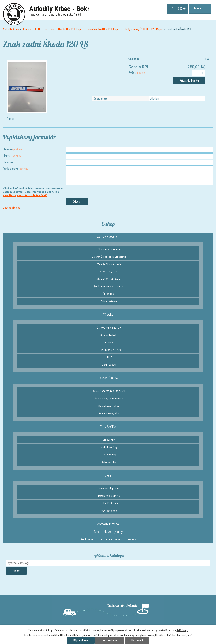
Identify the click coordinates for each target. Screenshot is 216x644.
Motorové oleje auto (109, 488)
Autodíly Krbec (11, 29)
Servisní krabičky (109, 335)
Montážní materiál (108, 524)
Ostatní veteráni (109, 301)
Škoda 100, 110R (109, 272)
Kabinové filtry (109, 462)
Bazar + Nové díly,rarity (108, 532)
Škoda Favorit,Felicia (109, 406)
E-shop (27, 29)
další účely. (182, 630)
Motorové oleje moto (109, 496)
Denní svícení (109, 365)
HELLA (109, 357)
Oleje (108, 475)
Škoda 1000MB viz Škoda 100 (109, 286)
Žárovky (108, 315)
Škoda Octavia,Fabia (109, 413)
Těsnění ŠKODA (108, 378)
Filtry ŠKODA (108, 427)
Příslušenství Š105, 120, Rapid (103, 29)
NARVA (109, 342)
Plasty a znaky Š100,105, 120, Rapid (143, 29)
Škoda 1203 (109, 294)
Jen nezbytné (110, 640)
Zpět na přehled (11, 208)
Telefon (8, 162)
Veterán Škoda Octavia (109, 264)
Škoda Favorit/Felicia (109, 249)
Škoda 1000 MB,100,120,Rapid (109, 391)
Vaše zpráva (16, 169)
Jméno (13, 149)
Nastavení (137, 640)
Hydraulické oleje (109, 503)
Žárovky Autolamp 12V (109, 328)
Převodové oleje (109, 511)
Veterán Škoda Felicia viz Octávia (109, 257)
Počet (137, 73)
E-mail (12, 156)
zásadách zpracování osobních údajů (25, 195)
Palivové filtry (109, 455)
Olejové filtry (109, 440)
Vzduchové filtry (109, 447)
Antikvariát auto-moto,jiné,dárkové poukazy (108, 539)
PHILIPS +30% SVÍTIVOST (109, 350)
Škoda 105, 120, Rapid (70, 29)
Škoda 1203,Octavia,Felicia (109, 398)
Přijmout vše (81, 640)
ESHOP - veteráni (45, 29)
